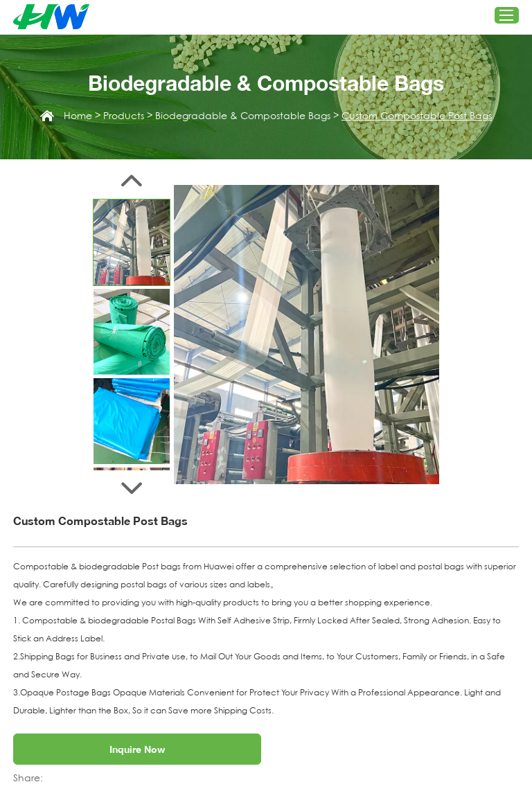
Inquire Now (137, 749)
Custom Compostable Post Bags (417, 116)
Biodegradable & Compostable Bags (243, 116)
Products (124, 116)
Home (78, 116)
